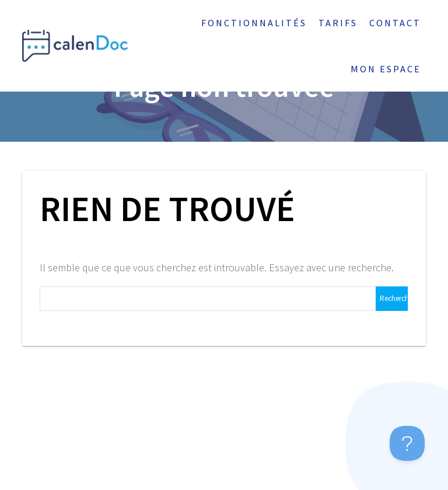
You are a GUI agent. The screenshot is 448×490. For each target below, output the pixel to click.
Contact (395, 23)
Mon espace (386, 69)
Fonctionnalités (254, 23)
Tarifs (338, 23)
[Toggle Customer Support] (407, 443)
